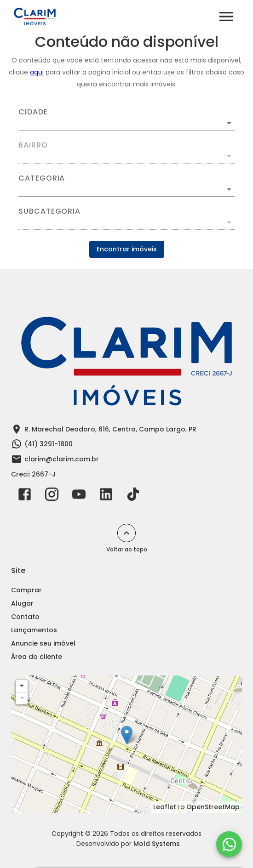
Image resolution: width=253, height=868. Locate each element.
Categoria (42, 178)
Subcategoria (49, 211)
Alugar (22, 603)
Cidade (33, 112)
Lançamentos (34, 630)
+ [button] (22, 686)
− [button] (22, 698)
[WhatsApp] (229, 844)
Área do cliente (37, 657)
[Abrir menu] (226, 17)
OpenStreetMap (213, 807)
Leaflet (165, 807)
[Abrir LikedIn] (106, 496)
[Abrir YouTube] (79, 496)
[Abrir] (229, 123)
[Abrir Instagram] (52, 496)
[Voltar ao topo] (126, 533)
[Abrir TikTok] (133, 496)
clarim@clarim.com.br (62, 459)
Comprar (26, 590)
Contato (25, 617)
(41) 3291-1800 (49, 444)
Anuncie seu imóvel (43, 643)
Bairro (33, 145)
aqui (37, 72)
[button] (126, 189)
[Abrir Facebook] (25, 496)
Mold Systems (157, 844)
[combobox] (126, 119)
